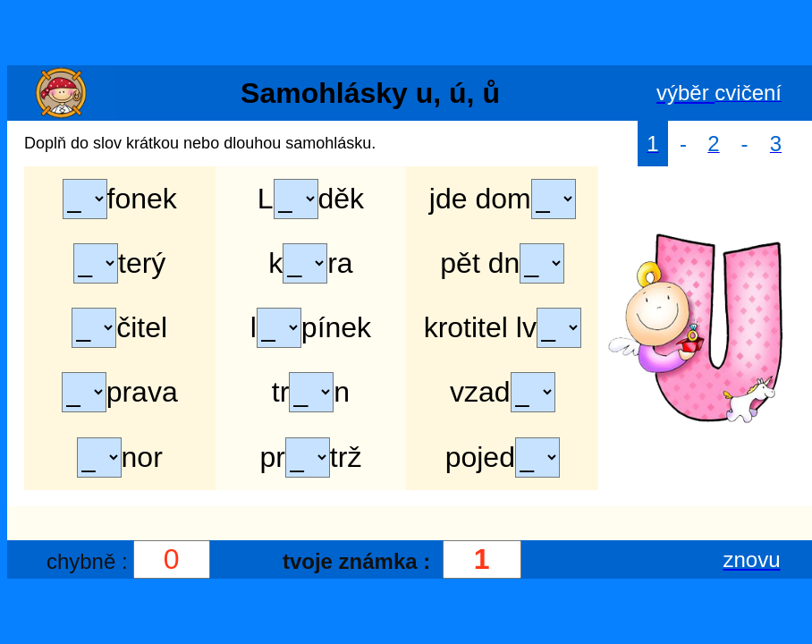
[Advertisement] (406, 34)
